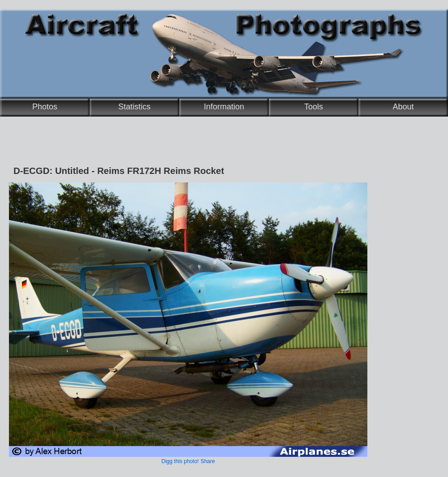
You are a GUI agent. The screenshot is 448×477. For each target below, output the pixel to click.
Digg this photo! (180, 461)
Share (208, 461)
